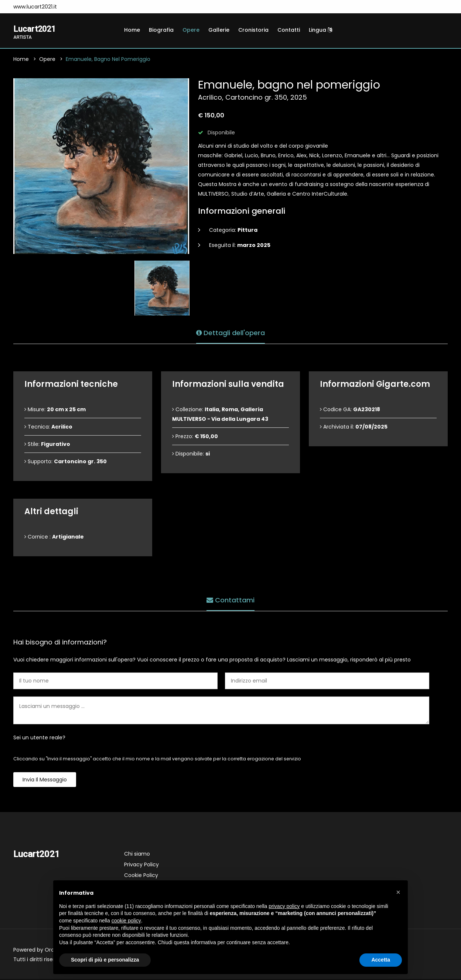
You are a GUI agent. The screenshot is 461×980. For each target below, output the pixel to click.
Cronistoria (253, 30)
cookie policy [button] (126, 921)
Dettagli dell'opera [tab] (230, 332)
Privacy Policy (141, 866)
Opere (191, 30)
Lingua (320, 30)
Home (132, 30)
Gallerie (219, 30)
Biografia (161, 30)
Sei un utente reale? (39, 739)
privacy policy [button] (284, 906)
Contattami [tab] (230, 600)
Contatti (289, 30)
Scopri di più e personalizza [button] (105, 960)
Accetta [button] (381, 960)
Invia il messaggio (45, 781)
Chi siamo (137, 855)
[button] (398, 892)
